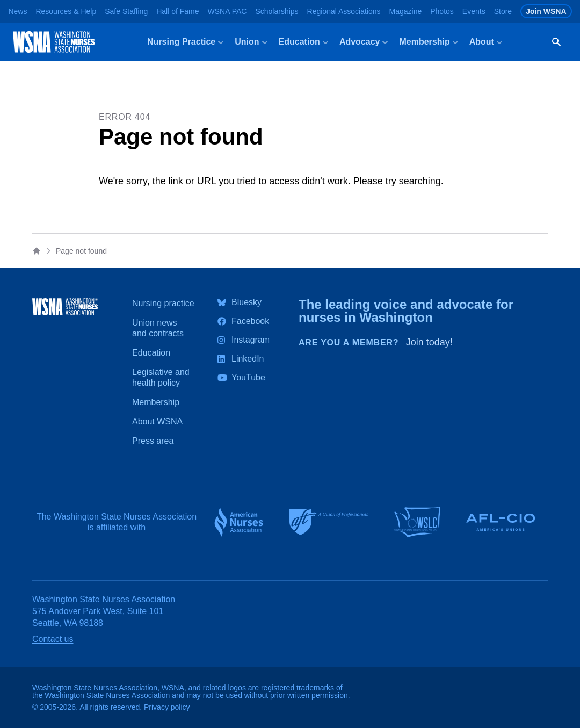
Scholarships (277, 11)
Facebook (250, 321)
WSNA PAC (227, 11)
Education (305, 42)
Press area (153, 441)
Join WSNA (546, 11)
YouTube (248, 378)
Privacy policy (167, 707)
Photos (442, 11)
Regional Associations (344, 11)
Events (474, 11)
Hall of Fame (177, 11)
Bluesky (247, 302)
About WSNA (157, 421)
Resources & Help (66, 11)
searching (420, 181)
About (487, 42)
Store (503, 11)
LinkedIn (248, 359)
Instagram (251, 340)
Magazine (406, 11)
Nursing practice (163, 303)
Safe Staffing (126, 11)
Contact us (53, 639)
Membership (430, 42)
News (17, 11)
